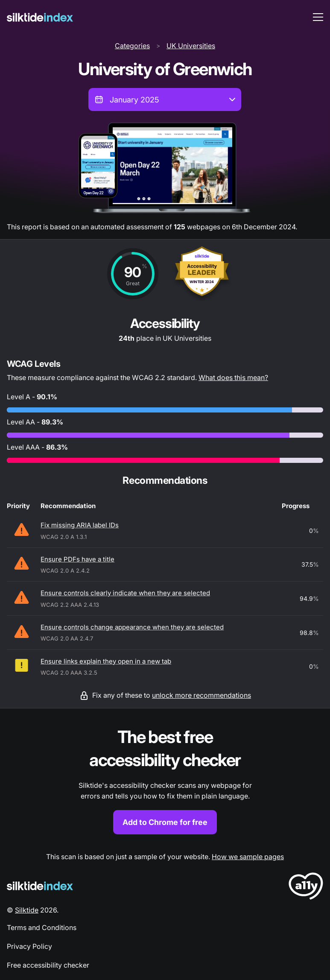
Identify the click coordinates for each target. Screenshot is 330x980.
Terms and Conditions (42, 927)
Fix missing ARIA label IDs (80, 525)
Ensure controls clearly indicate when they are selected (125, 593)
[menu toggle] (318, 17)
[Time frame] (165, 99)
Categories (132, 46)
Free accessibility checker (48, 965)
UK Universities (191, 46)
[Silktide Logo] (40, 886)
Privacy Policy (29, 946)
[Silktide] (40, 17)
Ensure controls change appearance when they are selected (132, 627)
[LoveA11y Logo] (306, 888)
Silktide (27, 910)
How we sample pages (248, 857)
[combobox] (165, 99)
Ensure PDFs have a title (77, 559)
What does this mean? (233, 377)
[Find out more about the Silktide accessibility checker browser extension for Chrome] (165, 780)
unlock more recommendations (202, 695)
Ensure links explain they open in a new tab (106, 661)
